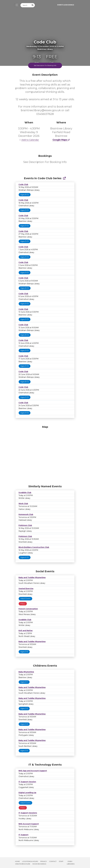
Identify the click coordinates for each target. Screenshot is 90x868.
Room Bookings (39, 864)
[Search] (25, 5)
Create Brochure (23, 864)
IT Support (23, 835)
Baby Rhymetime (26, 672)
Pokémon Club (25, 525)
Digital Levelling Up (27, 793)
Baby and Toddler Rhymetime (32, 578)
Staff (61, 861)
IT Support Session (27, 782)
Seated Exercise (26, 589)
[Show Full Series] (64, 178)
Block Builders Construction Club (34, 547)
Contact (53, 861)
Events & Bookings (66, 5)
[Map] (45, 454)
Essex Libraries (71, 863)
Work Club (23, 504)
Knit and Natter (26, 631)
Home (17, 861)
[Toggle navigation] (16, 5)
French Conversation (28, 609)
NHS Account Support (29, 824)
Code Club (23, 184)
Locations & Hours (30, 861)
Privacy (44, 861)
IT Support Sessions (28, 813)
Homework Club (26, 514)
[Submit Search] (33, 5)
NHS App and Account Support (33, 771)
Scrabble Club (25, 493)
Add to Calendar (29, 140)
